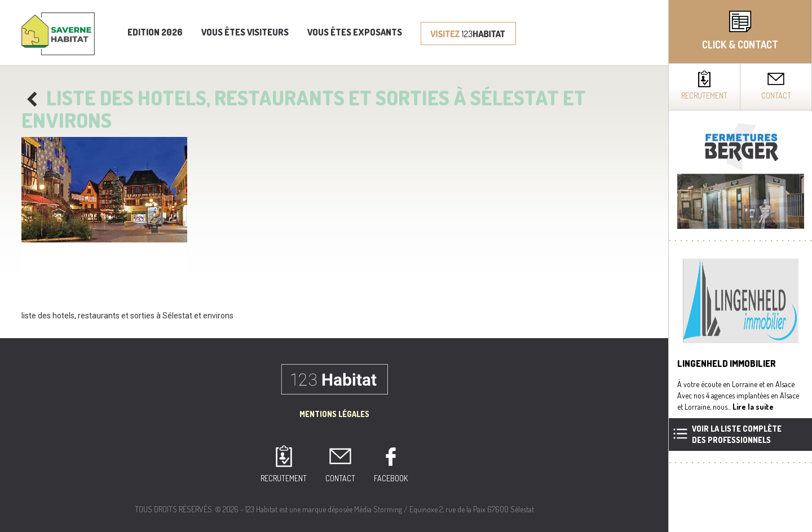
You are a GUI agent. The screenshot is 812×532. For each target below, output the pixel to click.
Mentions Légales (334, 414)
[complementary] (740, 266)
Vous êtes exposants (355, 32)
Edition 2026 (155, 32)
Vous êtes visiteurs (245, 32)
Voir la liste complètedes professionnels (737, 434)
